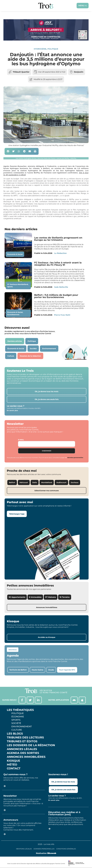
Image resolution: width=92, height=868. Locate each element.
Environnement (22, 726)
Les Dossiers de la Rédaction (31, 745)
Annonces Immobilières (26, 757)
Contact (14, 768)
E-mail (21, 440)
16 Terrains (65, 597)
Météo (12, 765)
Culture (17, 730)
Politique (53, 49)
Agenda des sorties (23, 753)
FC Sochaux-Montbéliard (18, 284)
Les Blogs (15, 734)
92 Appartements (17, 597)
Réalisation (46, 853)
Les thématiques (20, 710)
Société (16, 723)
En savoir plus (12, 410)
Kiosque (13, 761)
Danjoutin (79, 72)
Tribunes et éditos (22, 741)
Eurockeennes (13, 315)
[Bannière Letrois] (46, 40)
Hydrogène (40, 49)
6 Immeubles (35, 597)
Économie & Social (15, 254)
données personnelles (75, 458)
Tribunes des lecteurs (25, 737)
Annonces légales (22, 749)
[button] (8, 151)
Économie (18, 717)
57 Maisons (51, 597)
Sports (10, 287)
